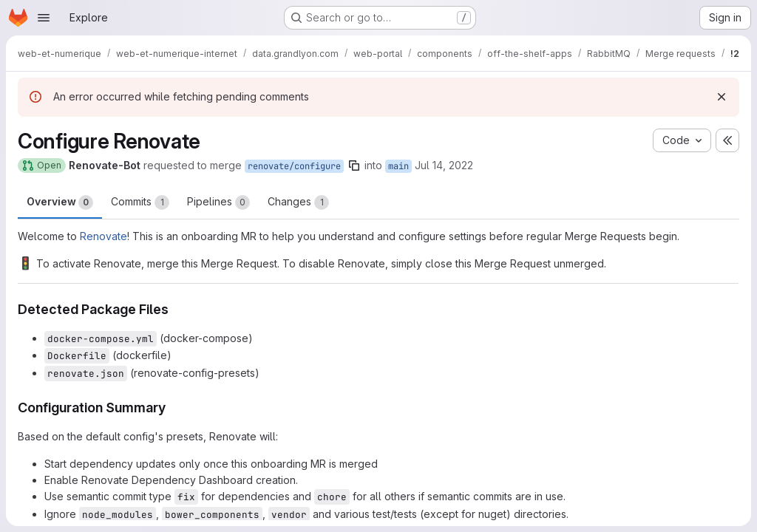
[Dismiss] (722, 97)
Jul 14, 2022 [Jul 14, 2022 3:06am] (444, 165)
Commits (140, 202)
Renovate (103, 236)
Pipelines (218, 202)
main (398, 166)
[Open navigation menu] (44, 18)
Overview (60, 202)
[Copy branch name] (354, 166)
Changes (298, 202)
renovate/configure (294, 166)
